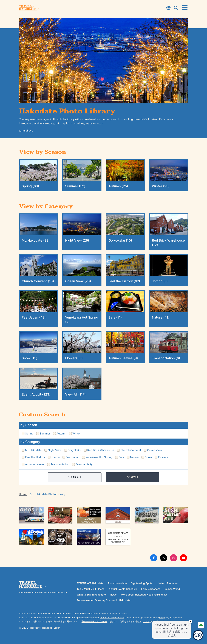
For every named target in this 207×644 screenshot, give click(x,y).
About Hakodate (117, 583)
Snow (148, 457)
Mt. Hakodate (33, 450)
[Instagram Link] (174, 558)
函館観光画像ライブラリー (94, 621)
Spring (29, 433)
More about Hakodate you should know (144, 595)
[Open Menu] (185, 8)
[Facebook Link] (154, 558)
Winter (77, 433)
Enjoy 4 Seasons (151, 589)
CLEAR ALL (75, 477)
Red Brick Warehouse (101, 450)
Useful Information (167, 583)
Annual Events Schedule (123, 589)
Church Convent (131, 450)
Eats (121, 457)
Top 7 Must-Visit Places (91, 589)
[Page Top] (201, 625)
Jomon (55, 457)
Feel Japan (73, 457)
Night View (55, 450)
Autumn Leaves (35, 464)
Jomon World (172, 589)
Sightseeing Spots (142, 583)
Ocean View (155, 450)
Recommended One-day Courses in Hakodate (103, 600)
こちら (146, 621)
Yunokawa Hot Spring (99, 457)
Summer (45, 433)
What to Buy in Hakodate (91, 595)
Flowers (163, 457)
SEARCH (132, 477)
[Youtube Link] (183, 558)
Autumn (61, 433)
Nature (134, 457)
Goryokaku (74, 450)
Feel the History (35, 457)
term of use (26, 131)
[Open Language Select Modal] (168, 8)
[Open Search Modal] (176, 8)
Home (23, 494)
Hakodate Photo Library (112, 618)
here (161, 618)
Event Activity (84, 464)
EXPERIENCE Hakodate (90, 583)
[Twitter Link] (164, 558)
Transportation (60, 464)
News (113, 595)
